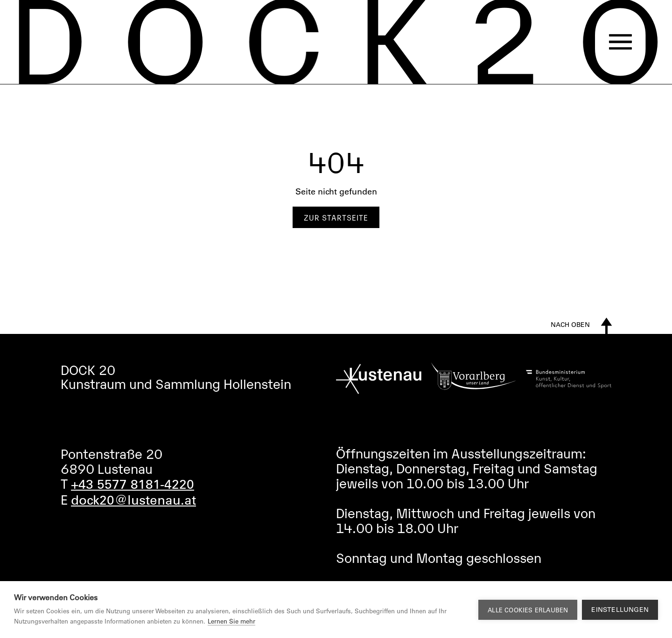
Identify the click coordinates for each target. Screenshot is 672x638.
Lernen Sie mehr (231, 621)
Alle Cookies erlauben (528, 610)
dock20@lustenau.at (133, 499)
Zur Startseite (336, 217)
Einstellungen (620, 610)
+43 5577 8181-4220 (133, 484)
